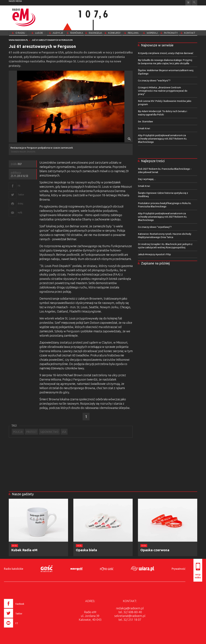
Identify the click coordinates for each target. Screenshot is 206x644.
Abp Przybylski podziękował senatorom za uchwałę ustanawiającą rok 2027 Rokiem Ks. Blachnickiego (162, 139)
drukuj (20, 203)
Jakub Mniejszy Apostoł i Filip (154, 254)
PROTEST (31, 432)
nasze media (15, 1)
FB (19, 186)
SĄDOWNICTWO (49, 432)
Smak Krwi (144, 128)
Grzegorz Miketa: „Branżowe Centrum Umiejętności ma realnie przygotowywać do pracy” (163, 91)
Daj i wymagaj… (147, 179)
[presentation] (21, 628)
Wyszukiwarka (194, 3)
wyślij (20, 212)
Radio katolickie (14, 569)
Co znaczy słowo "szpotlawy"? (155, 227)
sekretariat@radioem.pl (130, 616)
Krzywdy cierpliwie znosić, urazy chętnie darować (166, 53)
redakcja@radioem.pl (130, 608)
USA (64, 432)
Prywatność (178, 569)
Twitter (21, 195)
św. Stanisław (145, 121)
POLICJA (18, 432)
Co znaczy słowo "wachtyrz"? (154, 80)
